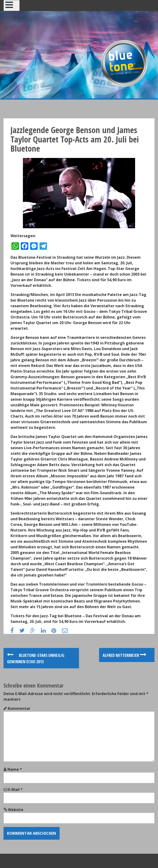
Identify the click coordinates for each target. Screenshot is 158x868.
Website (16, 810)
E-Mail (15, 789)
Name (15, 769)
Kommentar (19, 708)
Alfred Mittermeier (124, 655)
